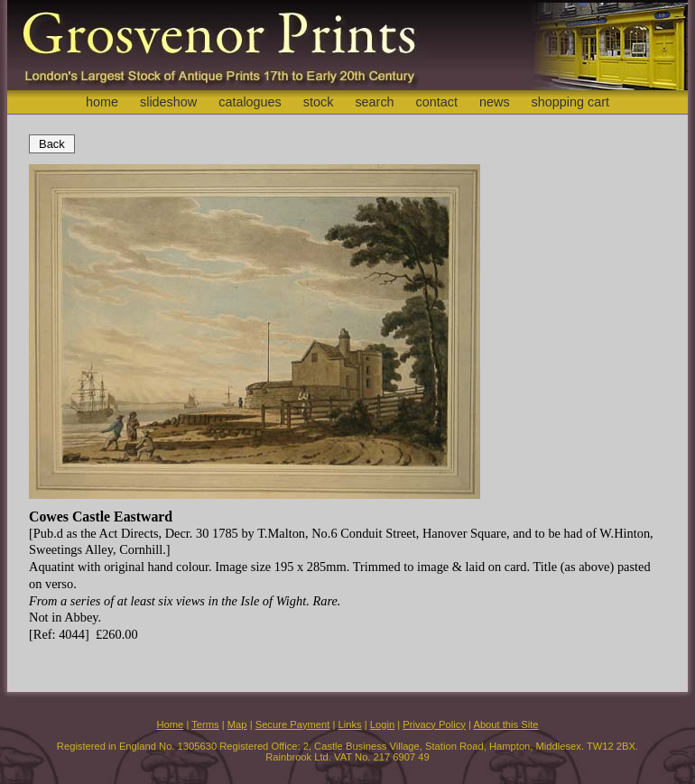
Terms (205, 724)
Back (52, 144)
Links (350, 724)
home (102, 102)
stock (319, 102)
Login (382, 724)
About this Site (505, 724)
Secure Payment (293, 724)
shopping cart (570, 102)
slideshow (168, 102)
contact (437, 102)
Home (170, 724)
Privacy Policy (434, 724)
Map (237, 724)
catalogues (250, 102)
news (495, 102)
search (374, 102)
